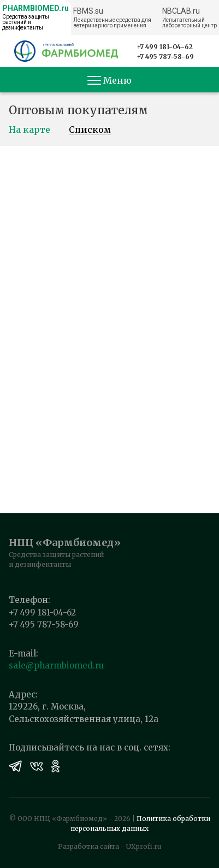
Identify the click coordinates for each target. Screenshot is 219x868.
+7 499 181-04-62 (165, 47)
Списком (90, 130)
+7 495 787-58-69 (165, 57)
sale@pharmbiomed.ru (56, 665)
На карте (29, 130)
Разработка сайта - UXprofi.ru (109, 846)
